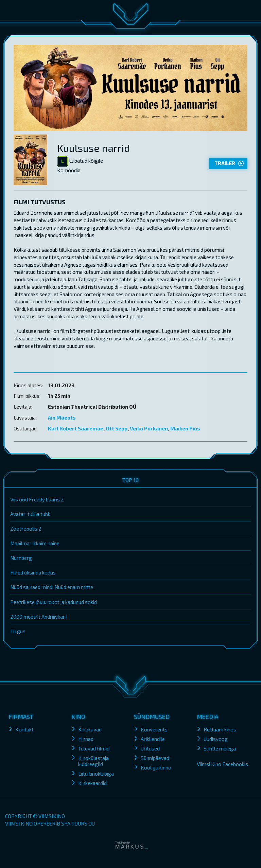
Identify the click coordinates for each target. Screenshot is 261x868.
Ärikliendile (153, 739)
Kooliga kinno (156, 767)
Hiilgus (18, 631)
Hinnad (86, 739)
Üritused (150, 748)
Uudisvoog (216, 739)
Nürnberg (21, 558)
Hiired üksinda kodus (33, 572)
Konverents (154, 729)
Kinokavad (90, 729)
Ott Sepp (117, 428)
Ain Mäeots (62, 418)
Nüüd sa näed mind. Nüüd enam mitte (52, 587)
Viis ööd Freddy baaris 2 (37, 499)
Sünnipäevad (155, 758)
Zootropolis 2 (26, 529)
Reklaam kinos (220, 729)
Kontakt (24, 729)
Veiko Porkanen (149, 428)
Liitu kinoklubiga (96, 774)
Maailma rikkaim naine (35, 543)
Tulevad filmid (94, 748)
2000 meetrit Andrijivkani (38, 617)
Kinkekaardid (92, 783)
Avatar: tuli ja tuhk (30, 514)
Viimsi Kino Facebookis (222, 764)
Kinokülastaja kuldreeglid (93, 761)
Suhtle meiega (220, 748)
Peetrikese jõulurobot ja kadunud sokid (54, 602)
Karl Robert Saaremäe (76, 428)
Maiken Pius (185, 428)
